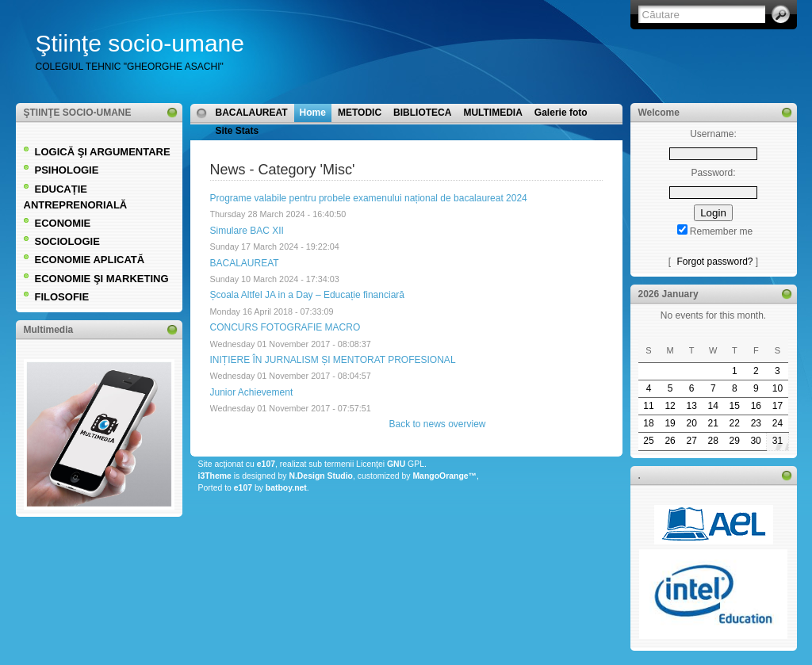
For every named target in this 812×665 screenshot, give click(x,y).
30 (755, 441)
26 (670, 441)
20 (691, 423)
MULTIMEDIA (492, 113)
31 (778, 441)
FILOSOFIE (62, 297)
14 (713, 406)
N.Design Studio (321, 476)
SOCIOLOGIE (67, 241)
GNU (396, 464)
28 (713, 441)
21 (713, 423)
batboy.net (286, 488)
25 (648, 441)
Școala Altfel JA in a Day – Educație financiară (307, 295)
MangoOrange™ (444, 476)
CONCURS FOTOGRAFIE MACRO (285, 327)
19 (670, 423)
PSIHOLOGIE (67, 170)
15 (735, 406)
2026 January (668, 294)
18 (648, 423)
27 (691, 441)
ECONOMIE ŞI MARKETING (102, 279)
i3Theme (215, 476)
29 (735, 441)
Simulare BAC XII (247, 231)
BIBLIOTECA (422, 113)
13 (691, 406)
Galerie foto (561, 113)
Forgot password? (714, 262)
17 (778, 406)
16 (756, 406)
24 (778, 423)
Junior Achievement (252, 392)
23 (756, 423)
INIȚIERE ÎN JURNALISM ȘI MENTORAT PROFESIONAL (333, 360)
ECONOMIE (63, 223)
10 (778, 388)
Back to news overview (437, 424)
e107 (266, 464)
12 (670, 406)
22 (735, 423)
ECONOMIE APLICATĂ (90, 260)
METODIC (360, 113)
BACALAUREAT (252, 113)
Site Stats (237, 131)
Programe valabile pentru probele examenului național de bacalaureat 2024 (369, 198)
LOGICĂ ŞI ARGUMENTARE (103, 152)
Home (313, 113)
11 (648, 406)
